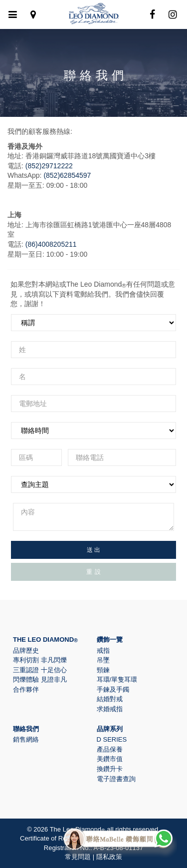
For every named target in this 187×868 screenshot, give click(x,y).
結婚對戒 (110, 699)
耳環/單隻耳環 (117, 679)
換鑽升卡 (110, 769)
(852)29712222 (49, 166)
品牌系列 (110, 729)
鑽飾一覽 (110, 640)
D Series (112, 739)
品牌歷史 (26, 651)
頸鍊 (103, 670)
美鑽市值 (110, 759)
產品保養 (110, 749)
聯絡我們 (26, 729)
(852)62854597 (67, 175)
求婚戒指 (110, 709)
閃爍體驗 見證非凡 (40, 679)
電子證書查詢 (116, 779)
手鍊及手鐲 (113, 689)
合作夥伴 (26, 689)
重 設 (94, 572)
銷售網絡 (26, 739)
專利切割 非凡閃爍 (40, 660)
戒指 (103, 651)
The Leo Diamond (45, 640)
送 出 (93, 550)
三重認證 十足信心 (40, 670)
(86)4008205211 (51, 244)
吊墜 (103, 660)
